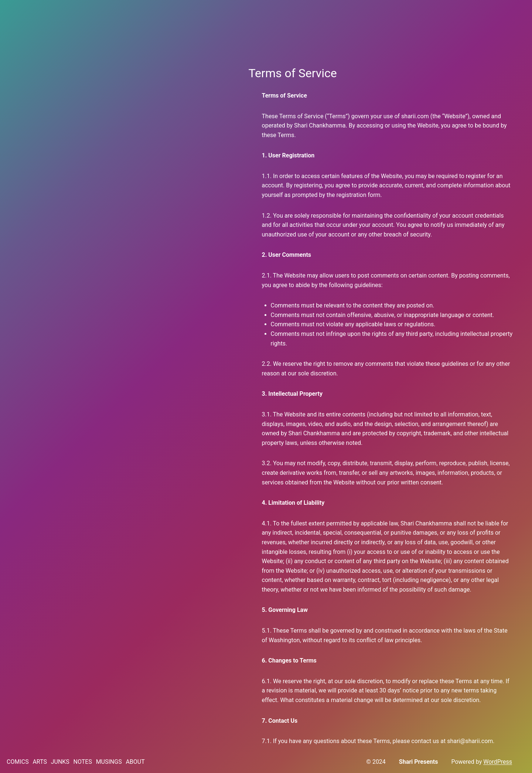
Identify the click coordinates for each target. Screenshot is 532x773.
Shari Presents (419, 762)
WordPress (498, 762)
